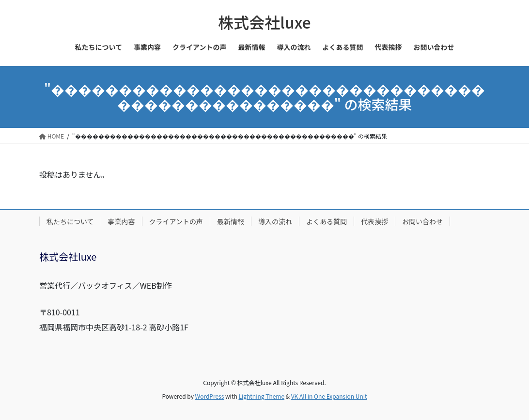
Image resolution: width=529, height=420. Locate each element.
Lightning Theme (261, 396)
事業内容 (122, 221)
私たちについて (70, 221)
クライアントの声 (176, 221)
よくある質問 (327, 221)
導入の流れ (275, 221)
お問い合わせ (422, 221)
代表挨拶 (374, 221)
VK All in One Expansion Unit (329, 396)
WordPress (210, 396)
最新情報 (231, 221)
